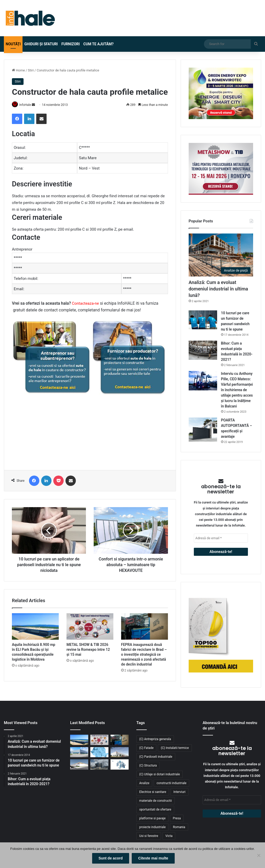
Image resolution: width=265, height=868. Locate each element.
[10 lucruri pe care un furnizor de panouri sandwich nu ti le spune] (203, 320)
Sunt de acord (111, 859)
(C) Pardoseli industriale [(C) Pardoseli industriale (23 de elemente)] (156, 757)
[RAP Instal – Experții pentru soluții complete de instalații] (120, 764)
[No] (259, 856)
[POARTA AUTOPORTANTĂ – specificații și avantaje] (203, 430)
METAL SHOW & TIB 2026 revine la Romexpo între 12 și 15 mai (88, 650)
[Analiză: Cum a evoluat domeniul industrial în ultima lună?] (221, 255)
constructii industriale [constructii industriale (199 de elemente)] (171, 783)
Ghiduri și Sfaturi (41, 44)
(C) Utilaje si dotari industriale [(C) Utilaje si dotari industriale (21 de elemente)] (160, 774)
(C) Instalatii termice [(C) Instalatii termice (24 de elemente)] (175, 748)
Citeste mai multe (154, 859)
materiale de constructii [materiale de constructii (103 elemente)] (156, 801)
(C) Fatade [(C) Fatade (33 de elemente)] (146, 748)
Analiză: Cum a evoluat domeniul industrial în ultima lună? (218, 289)
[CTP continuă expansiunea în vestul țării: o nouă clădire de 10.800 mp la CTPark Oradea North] (120, 752)
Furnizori (71, 44)
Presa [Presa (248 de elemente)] (177, 818)
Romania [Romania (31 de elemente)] (179, 827)
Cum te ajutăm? (98, 44)
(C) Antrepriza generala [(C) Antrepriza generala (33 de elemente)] (155, 739)
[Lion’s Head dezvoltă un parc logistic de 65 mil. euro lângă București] (79, 764)
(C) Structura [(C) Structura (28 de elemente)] (148, 765)
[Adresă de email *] (221, 538)
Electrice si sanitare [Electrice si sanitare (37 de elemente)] (153, 792)
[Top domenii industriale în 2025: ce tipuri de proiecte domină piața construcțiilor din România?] (79, 752)
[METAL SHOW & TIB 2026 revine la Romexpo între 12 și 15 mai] (90, 627)
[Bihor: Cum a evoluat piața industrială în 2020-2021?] (203, 350)
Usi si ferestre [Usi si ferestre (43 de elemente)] (149, 836)
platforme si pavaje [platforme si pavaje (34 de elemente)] (152, 818)
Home (18, 70)
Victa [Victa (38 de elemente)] (169, 836)
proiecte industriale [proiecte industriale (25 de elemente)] (152, 827)
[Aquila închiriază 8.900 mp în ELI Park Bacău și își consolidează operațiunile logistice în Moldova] (35, 627)
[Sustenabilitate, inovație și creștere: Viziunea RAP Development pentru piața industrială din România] (99, 764)
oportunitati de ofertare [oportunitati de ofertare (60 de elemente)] (155, 809)
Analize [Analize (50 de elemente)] (144, 783)
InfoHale (27, 105)
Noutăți (13, 44)
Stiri (31, 70)
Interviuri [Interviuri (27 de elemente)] (179, 792)
